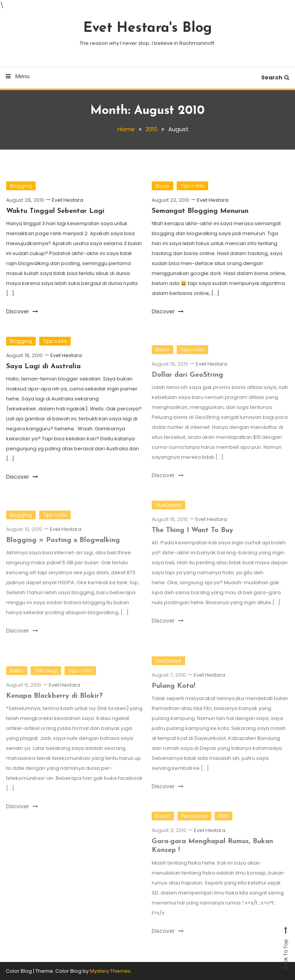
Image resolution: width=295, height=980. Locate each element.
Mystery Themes (110, 971)
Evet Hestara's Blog (148, 28)
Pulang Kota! (173, 691)
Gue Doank (168, 510)
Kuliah (163, 821)
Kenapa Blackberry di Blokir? (54, 701)
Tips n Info (192, 186)
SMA (224, 821)
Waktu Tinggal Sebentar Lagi (55, 211)
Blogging (21, 186)
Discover (22, 311)
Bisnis (162, 186)
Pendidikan (194, 821)
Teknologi (46, 676)
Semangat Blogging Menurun (200, 211)
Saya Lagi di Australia (43, 366)
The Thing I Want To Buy (192, 536)
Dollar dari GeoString (187, 380)
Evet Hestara (68, 200)
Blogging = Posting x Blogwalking (63, 546)
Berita (17, 676)
